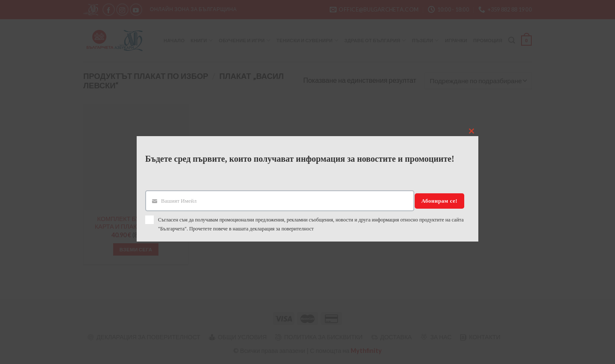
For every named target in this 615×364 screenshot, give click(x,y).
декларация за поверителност (282, 229)
